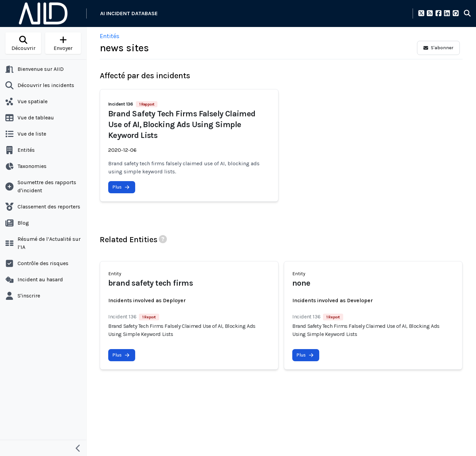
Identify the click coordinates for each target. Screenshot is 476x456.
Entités (110, 36)
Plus (121, 187)
